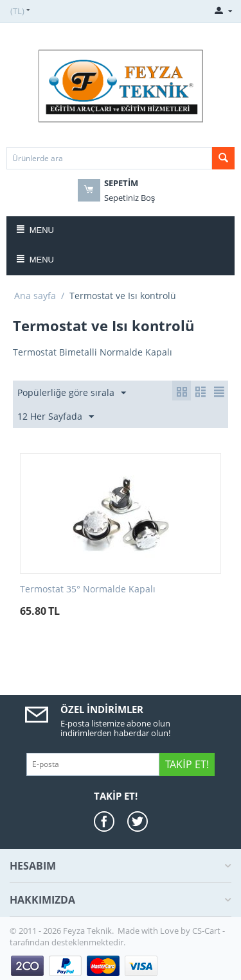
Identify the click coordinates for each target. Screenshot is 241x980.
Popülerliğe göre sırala (72, 393)
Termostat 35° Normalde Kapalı (88, 589)
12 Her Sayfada (56, 417)
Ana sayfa (35, 296)
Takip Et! (187, 764)
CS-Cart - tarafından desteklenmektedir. (117, 936)
